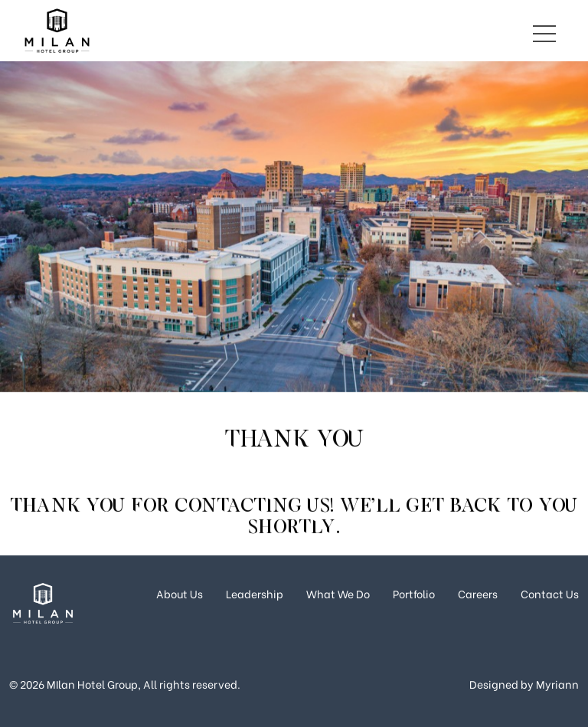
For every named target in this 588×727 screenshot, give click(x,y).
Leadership (255, 593)
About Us (180, 593)
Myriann (557, 684)
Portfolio (414, 593)
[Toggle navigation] (544, 31)
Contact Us (550, 593)
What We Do (338, 593)
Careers (478, 593)
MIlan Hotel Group (92, 684)
